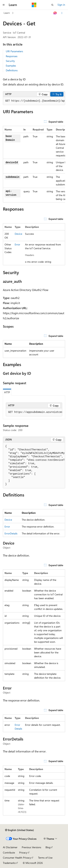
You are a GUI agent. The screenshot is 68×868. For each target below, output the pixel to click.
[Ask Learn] (55, 13)
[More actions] (62, 13)
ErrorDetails (11, 533)
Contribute (9, 852)
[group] (34, 101)
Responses (12, 56)
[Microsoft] (34, 5)
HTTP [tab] (7, 392)
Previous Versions (31, 847)
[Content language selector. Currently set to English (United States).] (19, 830)
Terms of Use (45, 858)
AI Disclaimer (10, 847)
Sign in (61, 5)
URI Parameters (14, 51)
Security (10, 61)
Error (17, 244)
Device (18, 234)
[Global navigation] (4, 5)
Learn (7, 13)
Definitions (12, 70)
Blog (48, 847)
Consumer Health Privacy (17, 858)
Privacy (23, 852)
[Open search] (52, 5)
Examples (11, 66)
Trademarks (9, 863)
